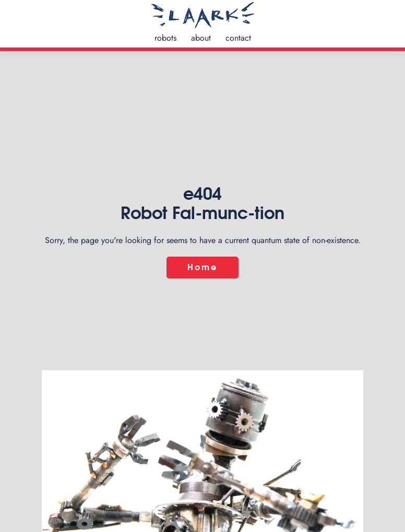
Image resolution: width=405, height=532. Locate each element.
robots (165, 38)
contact (238, 38)
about (201, 38)
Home (203, 268)
